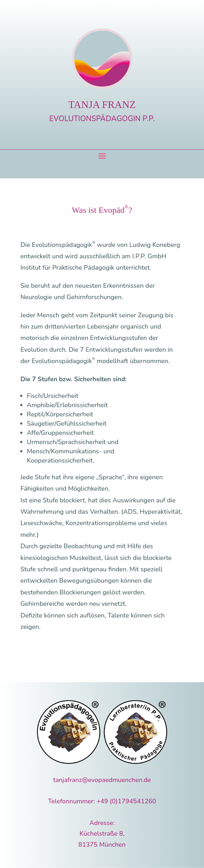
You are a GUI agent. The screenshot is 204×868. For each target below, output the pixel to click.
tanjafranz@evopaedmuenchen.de (102, 780)
